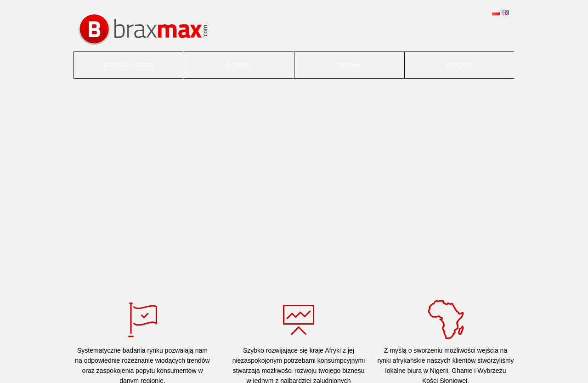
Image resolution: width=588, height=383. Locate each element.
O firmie (239, 65)
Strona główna (129, 65)
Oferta (349, 65)
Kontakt (459, 65)
